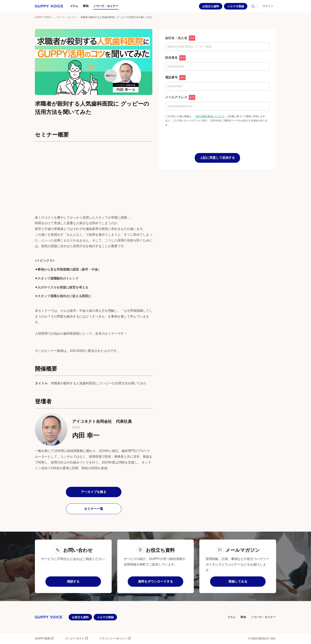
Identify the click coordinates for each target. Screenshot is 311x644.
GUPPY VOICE (43, 17)
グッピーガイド (77, 638)
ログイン (268, 6)
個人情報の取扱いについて (210, 116)
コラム (74, 6)
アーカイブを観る (94, 492)
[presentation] (195, 135)
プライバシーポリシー (115, 638)
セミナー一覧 (94, 509)
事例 (86, 6)
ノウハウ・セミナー (106, 6)
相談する (73, 581)
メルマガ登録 (236, 6)
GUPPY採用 (44, 638)
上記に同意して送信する (217, 158)
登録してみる (238, 581)
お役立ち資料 (211, 6)
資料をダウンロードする (155, 581)
